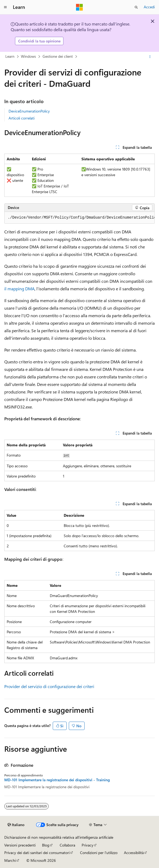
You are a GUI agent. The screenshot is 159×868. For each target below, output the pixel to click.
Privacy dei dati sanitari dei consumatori (37, 853)
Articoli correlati (22, 118)
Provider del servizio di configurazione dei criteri (49, 686)
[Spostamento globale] (5, 7)
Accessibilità (134, 853)
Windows (28, 56)
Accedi (149, 7)
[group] (79, 218)
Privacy (88, 845)
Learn (10, 56)
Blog (46, 845)
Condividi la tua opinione (39, 41)
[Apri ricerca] (136, 7)
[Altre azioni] (150, 57)
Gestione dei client (58, 56)
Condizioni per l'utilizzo (99, 853)
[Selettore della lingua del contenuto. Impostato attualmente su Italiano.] (16, 825)
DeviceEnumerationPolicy (29, 111)
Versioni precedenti (20, 845)
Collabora (67, 845)
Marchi (10, 860)
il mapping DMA (19, 289)
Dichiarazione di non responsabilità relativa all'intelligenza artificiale (59, 837)
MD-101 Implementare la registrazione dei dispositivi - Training (57, 780)
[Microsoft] (79, 7)
